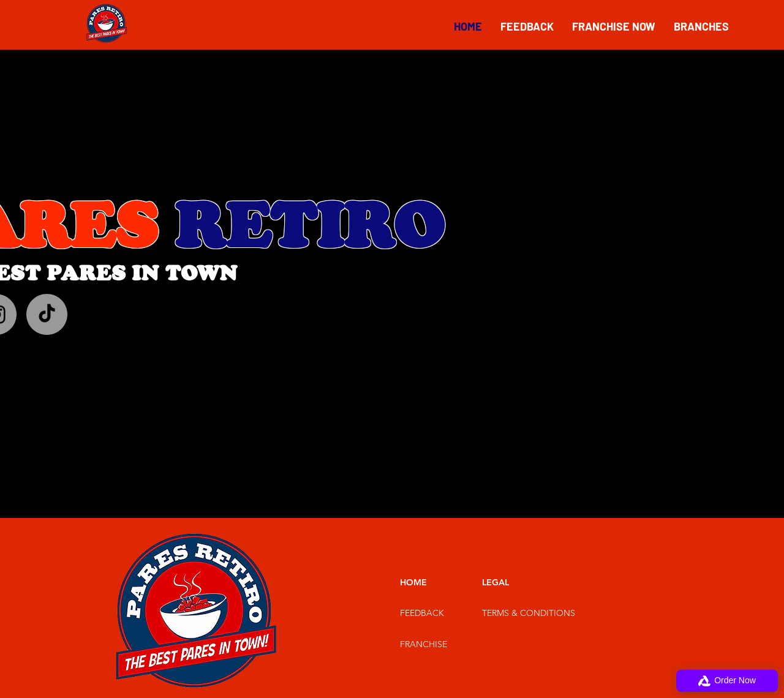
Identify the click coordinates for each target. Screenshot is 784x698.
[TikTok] (47, 314)
